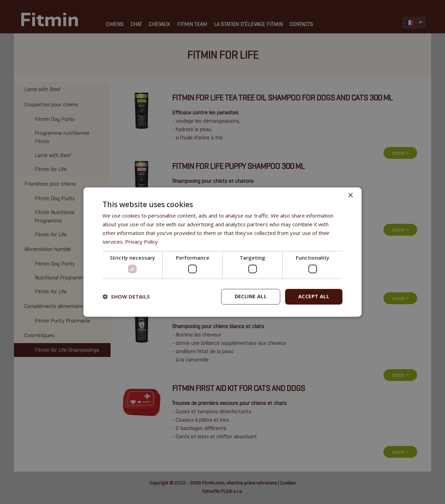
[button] (126, 296)
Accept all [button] (314, 296)
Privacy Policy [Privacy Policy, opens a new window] (141, 242)
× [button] (350, 196)
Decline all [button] (251, 296)
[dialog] (222, 252)
